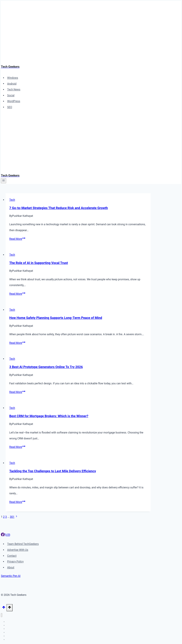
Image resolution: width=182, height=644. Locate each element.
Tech (12, 200)
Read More (17, 239)
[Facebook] (3, 535)
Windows (13, 78)
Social (11, 95)
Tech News (14, 90)
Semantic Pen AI (11, 576)
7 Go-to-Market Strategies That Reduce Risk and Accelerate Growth (59, 208)
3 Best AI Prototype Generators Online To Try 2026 (46, 367)
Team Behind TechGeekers (23, 544)
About (11, 567)
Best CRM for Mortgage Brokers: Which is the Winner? (49, 416)
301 (12, 517)
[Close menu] (2, 615)
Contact (12, 556)
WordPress (14, 101)
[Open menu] (4, 181)
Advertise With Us (18, 550)
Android (12, 84)
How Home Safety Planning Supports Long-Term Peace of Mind (56, 318)
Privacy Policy (15, 562)
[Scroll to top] (4, 608)
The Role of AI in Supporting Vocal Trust (39, 263)
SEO (10, 107)
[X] (6, 535)
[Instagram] (9, 535)
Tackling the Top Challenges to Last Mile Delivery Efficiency (53, 471)
